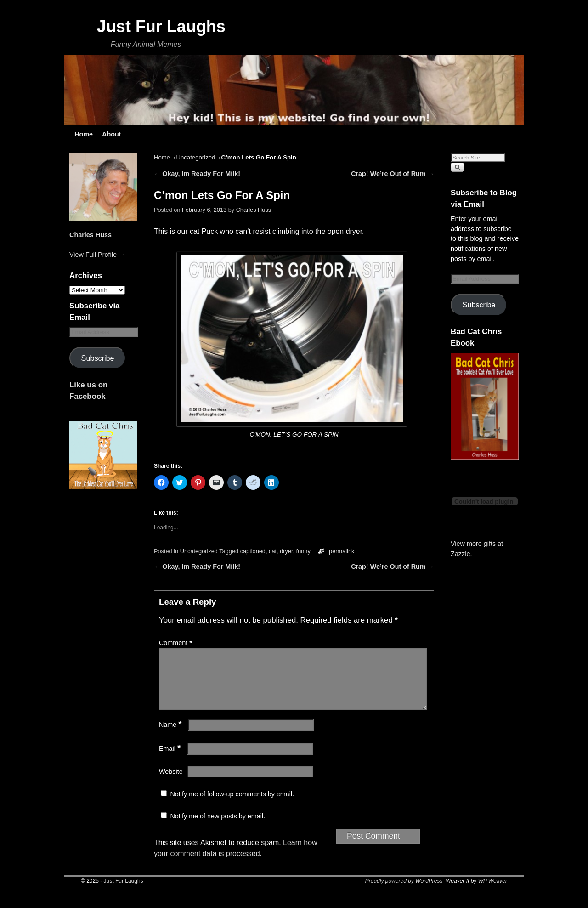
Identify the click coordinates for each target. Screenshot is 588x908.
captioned (253, 551)
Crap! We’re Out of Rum (393, 174)
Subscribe (98, 358)
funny (303, 551)
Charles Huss (90, 235)
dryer (286, 551)
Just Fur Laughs (161, 26)
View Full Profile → (97, 255)
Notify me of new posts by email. (218, 827)
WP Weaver (493, 892)
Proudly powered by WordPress (404, 892)
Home (84, 134)
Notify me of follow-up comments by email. (232, 805)
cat (273, 551)
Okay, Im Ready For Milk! (197, 174)
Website (171, 783)
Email (171, 760)
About (112, 134)
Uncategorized (195, 157)
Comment (176, 643)
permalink (342, 551)
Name (171, 736)
